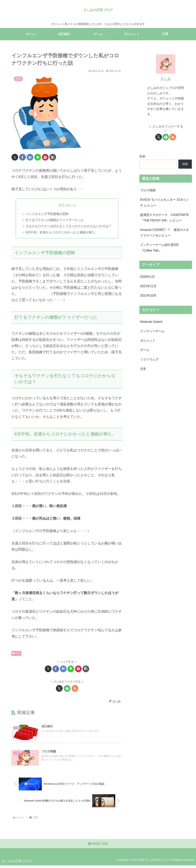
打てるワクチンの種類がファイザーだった (55, 220)
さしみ (166, 79)
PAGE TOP (98, 846)
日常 (16, 653)
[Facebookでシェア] (22, 157)
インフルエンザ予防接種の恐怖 (47, 214)
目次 (62, 205)
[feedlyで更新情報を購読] (67, 689)
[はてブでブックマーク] (30, 157)
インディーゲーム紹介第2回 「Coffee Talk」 (159, 247)
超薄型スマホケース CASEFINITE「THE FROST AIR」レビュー (165, 218)
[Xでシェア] (15, 157)
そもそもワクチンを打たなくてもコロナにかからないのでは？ (69, 226)
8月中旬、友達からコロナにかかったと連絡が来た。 (62, 232)
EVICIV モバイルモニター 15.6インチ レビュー (164, 202)
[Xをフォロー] (59, 689)
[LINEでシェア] (38, 157)
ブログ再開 (148, 190)
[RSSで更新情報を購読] (75, 689)
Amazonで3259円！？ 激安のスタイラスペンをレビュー (165, 232)
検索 (142, 156)
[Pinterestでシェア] (45, 157)
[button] (53, 157)
